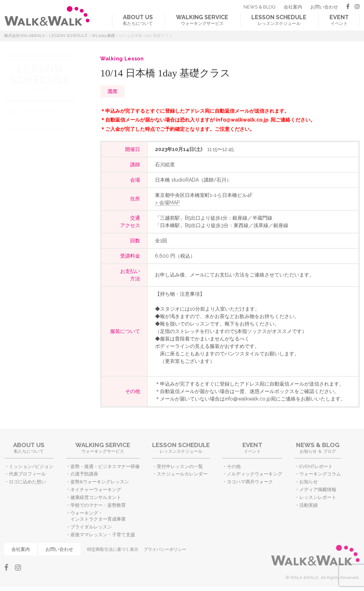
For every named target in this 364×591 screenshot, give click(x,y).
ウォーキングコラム (320, 474)
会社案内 (293, 7)
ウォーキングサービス (202, 20)
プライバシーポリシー (165, 549)
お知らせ (309, 482)
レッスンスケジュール (279, 20)
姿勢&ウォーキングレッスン (100, 482)
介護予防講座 (84, 474)
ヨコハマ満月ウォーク (250, 482)
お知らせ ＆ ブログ (318, 448)
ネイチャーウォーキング (96, 490)
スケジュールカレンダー (36, 129)
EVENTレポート (316, 466)
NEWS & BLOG (259, 7)
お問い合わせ (324, 7)
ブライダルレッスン (91, 527)
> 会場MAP (167, 203)
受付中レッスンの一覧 (34, 111)
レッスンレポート (318, 497)
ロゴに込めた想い (27, 482)
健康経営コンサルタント (96, 497)
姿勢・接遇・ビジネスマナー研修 (105, 466)
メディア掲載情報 (318, 490)
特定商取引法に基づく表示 (113, 549)
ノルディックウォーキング (255, 474)
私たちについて (138, 20)
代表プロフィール (27, 474)
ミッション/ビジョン (31, 466)
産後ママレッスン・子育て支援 (103, 535)
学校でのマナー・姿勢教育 (98, 505)
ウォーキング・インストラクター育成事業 (98, 516)
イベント (339, 20)
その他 (234, 466)
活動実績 (309, 505)
